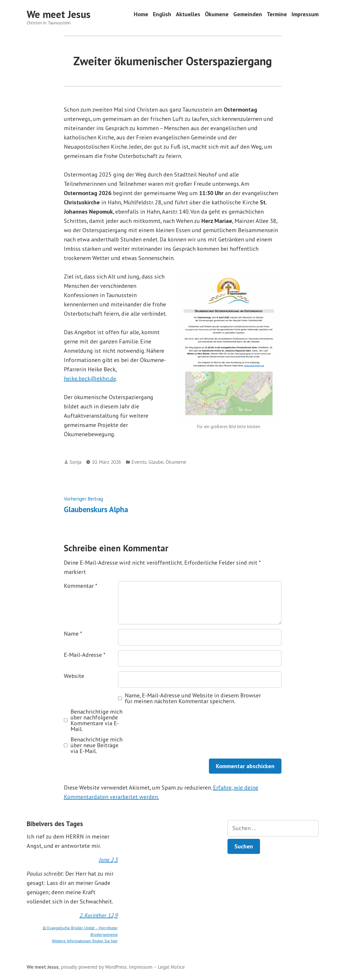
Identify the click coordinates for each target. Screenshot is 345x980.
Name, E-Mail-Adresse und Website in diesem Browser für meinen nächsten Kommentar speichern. (193, 698)
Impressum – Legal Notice (157, 967)
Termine (277, 14)
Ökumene (217, 14)
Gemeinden (248, 14)
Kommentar (81, 586)
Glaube (156, 462)
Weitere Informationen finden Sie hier (85, 941)
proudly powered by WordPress (94, 967)
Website (74, 676)
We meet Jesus (59, 14)
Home (141, 14)
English (162, 14)
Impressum (305, 14)
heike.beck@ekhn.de (90, 379)
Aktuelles (188, 14)
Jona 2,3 (108, 860)
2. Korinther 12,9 (99, 915)
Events (139, 462)
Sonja (75, 462)
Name (73, 634)
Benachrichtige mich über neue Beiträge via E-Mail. (96, 745)
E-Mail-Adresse (85, 655)
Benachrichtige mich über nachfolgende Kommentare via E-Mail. (96, 720)
